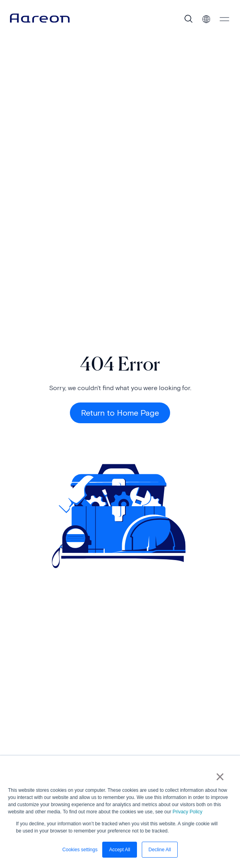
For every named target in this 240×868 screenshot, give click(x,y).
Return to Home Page (120, 413)
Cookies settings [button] (80, 850)
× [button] (220, 777)
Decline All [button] (160, 850)
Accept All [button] (120, 850)
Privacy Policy (187, 812)
